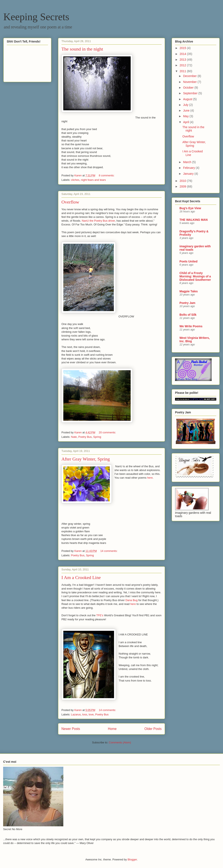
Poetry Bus (85, 437)
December (190, 76)
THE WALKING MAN (194, 220)
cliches (75, 180)
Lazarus (76, 714)
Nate (74, 437)
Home (112, 729)
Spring (97, 437)
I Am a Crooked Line (81, 577)
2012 (183, 65)
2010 (183, 181)
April (186, 122)
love (91, 714)
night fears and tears (94, 180)
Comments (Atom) (120, 742)
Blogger (132, 859)
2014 (183, 54)
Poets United (188, 261)
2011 (183, 71)
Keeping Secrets (36, 17)
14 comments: (109, 551)
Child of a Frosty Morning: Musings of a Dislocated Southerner (195, 276)
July (186, 105)
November (190, 82)
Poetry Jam (187, 303)
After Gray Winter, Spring (86, 459)
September (191, 93)
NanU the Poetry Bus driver (98, 221)
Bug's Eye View (190, 208)
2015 (183, 48)
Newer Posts (71, 729)
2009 (183, 186)
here (150, 478)
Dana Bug (131, 600)
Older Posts (153, 729)
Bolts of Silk (188, 315)
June (187, 110)
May (186, 116)
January (189, 174)
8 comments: (107, 175)
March (188, 162)
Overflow (70, 202)
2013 (183, 60)
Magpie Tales (189, 291)
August (188, 99)
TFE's (100, 615)
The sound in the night (82, 49)
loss (85, 714)
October (189, 88)
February (189, 168)
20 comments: (108, 432)
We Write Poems (191, 326)
